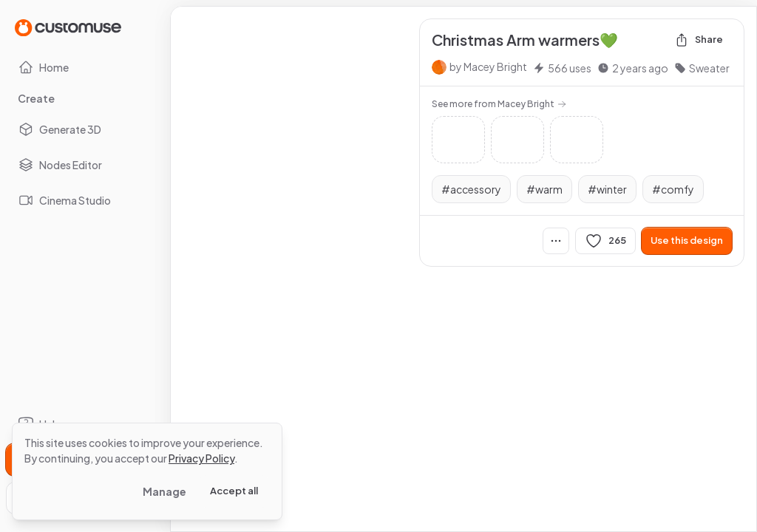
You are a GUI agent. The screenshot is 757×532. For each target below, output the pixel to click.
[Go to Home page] (68, 27)
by (488, 66)
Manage (164, 491)
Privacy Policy (201, 458)
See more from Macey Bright (499, 104)
